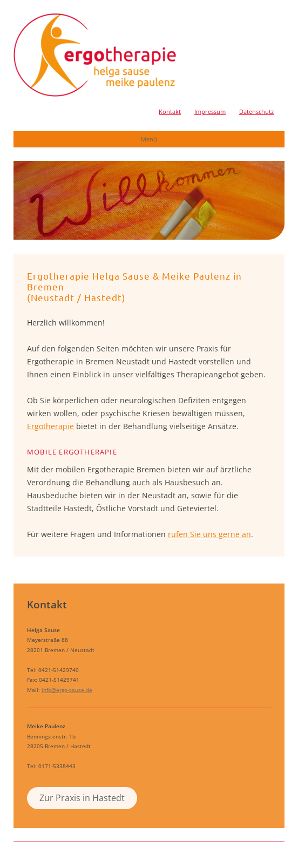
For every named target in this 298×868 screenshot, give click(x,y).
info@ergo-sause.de (67, 690)
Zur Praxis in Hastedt (82, 798)
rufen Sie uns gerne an (209, 534)
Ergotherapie (50, 426)
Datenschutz (256, 111)
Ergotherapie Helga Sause (95, 55)
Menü (149, 139)
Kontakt (170, 111)
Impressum (210, 111)
